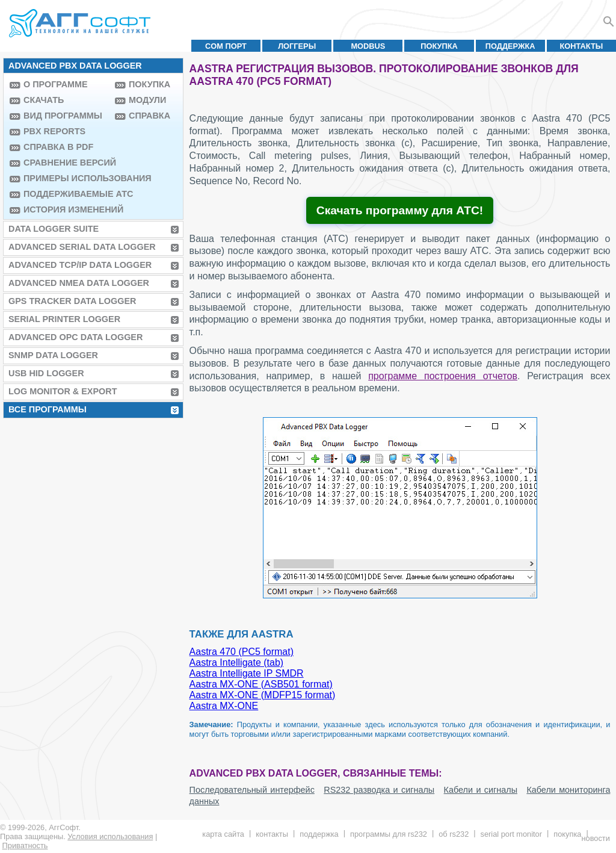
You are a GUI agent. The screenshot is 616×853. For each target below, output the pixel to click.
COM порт (226, 46)
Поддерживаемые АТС (66, 194)
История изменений (66, 209)
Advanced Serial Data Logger (82, 247)
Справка (149, 116)
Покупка (439, 46)
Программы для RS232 (389, 834)
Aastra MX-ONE (224, 706)
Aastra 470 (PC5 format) (242, 652)
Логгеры (297, 46)
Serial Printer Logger (64, 319)
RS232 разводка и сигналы (379, 790)
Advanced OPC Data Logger (75, 337)
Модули (147, 100)
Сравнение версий (66, 163)
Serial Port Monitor (511, 834)
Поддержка (510, 46)
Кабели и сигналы (481, 790)
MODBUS (368, 46)
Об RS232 (454, 834)
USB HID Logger (46, 373)
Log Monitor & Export (63, 391)
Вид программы (63, 116)
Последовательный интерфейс (252, 790)
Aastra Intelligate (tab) (237, 662)
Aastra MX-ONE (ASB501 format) (261, 684)
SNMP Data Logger (53, 355)
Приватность (25, 845)
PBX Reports (54, 131)
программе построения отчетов (443, 376)
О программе (56, 84)
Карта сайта (223, 834)
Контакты (582, 46)
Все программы (48, 409)
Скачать (44, 100)
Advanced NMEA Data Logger (79, 283)
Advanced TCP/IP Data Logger (80, 265)
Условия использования (110, 836)
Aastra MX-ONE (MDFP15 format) (263, 695)
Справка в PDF (58, 147)
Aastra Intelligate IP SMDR (247, 673)
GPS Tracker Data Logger (72, 301)
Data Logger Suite (54, 229)
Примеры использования (66, 178)
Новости (595, 838)
